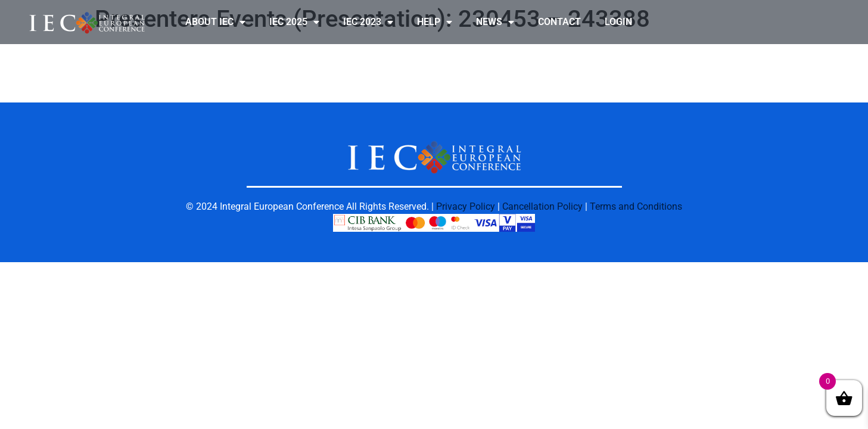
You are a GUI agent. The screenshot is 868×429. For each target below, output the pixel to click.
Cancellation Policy (542, 206)
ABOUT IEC (215, 22)
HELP (435, 22)
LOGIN (618, 22)
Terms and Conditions (636, 206)
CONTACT (559, 22)
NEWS (495, 22)
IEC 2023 (368, 22)
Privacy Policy (466, 206)
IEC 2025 (294, 22)
